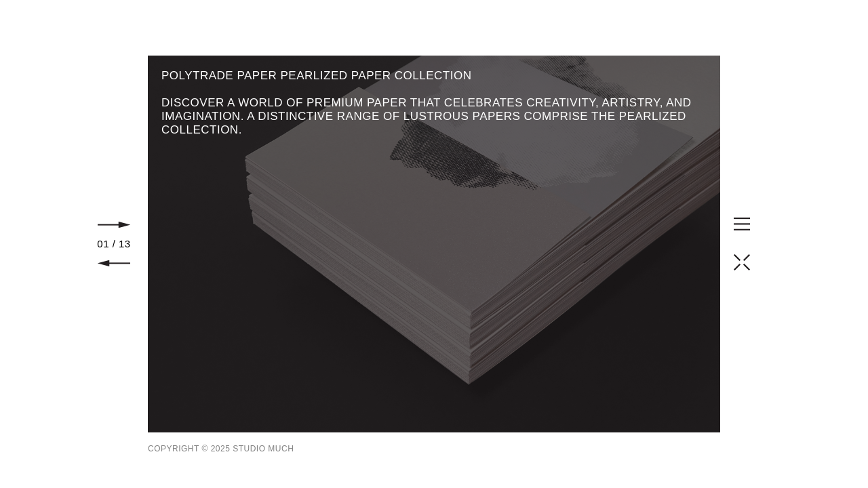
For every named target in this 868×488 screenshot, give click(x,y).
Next (114, 225)
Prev (114, 263)
